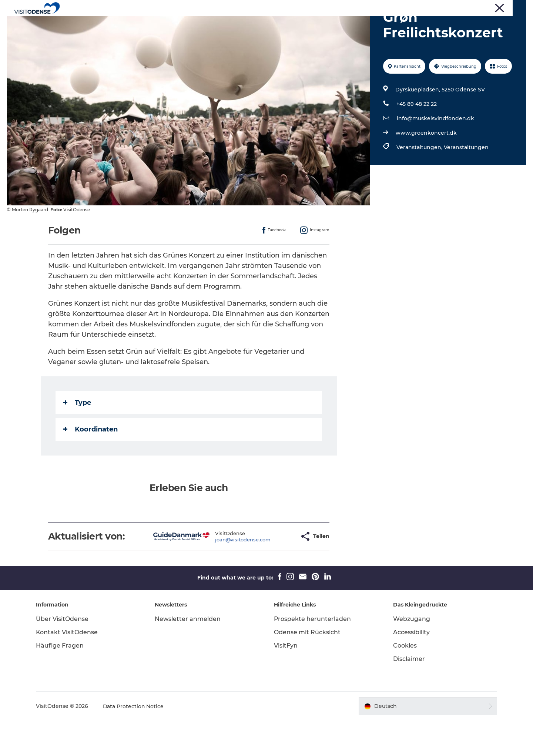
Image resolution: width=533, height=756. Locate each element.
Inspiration (348, 24)
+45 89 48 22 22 (417, 139)
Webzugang (411, 654)
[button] (270, 572)
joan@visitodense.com (219, 575)
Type (77, 438)
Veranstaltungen (249, 24)
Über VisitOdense (63, 654)
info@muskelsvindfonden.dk (435, 154)
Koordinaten (90, 464)
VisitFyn (286, 681)
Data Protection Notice (135, 742)
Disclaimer (408, 694)
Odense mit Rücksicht (307, 667)
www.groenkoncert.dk (426, 168)
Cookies (404, 681)
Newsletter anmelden (188, 654)
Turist (406, 7)
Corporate (453, 7)
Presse (427, 7)
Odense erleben (192, 24)
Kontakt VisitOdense (68, 667)
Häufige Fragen (61, 681)
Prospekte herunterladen (313, 654)
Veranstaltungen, (420, 182)
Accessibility (411, 667)
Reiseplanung (302, 24)
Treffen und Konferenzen (498, 7)
